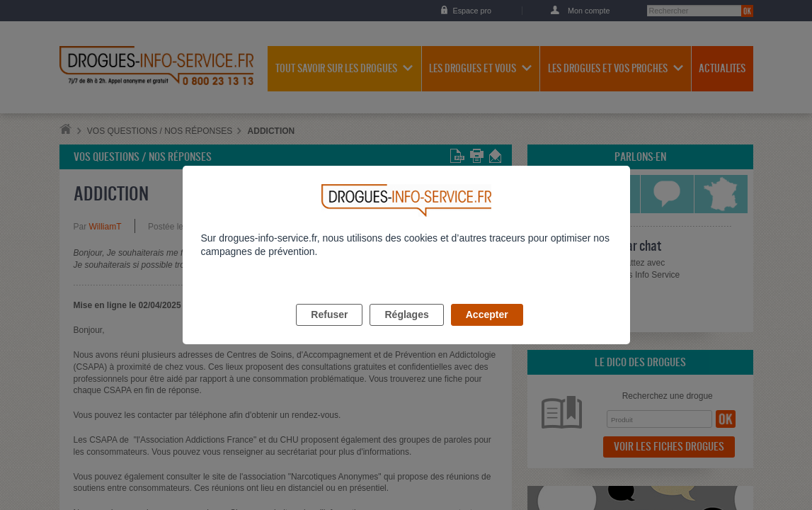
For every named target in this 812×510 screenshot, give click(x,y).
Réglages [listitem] (406, 331)
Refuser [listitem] (329, 331)
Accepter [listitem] (487, 331)
